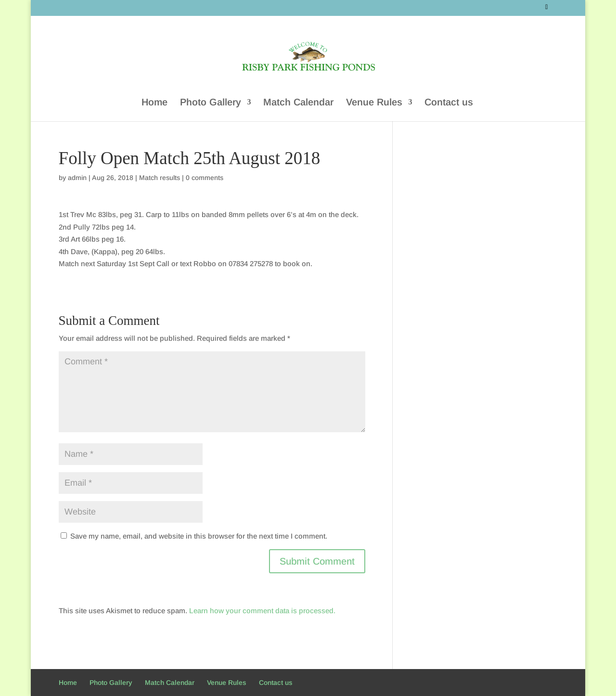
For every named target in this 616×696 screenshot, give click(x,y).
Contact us (449, 102)
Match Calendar (298, 102)
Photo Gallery (211, 102)
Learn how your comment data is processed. (262, 611)
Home (154, 102)
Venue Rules (374, 102)
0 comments (205, 178)
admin (77, 178)
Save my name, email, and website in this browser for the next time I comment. (199, 536)
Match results (160, 178)
